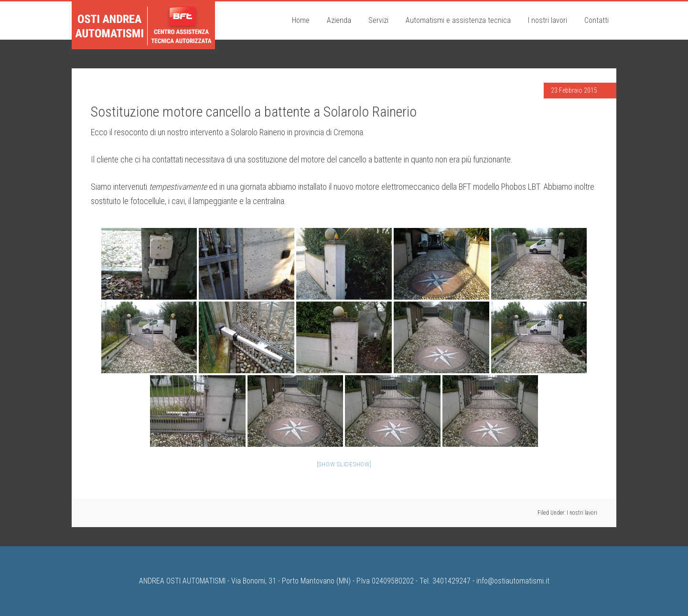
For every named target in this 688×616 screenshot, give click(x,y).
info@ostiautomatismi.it (513, 581)
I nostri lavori (582, 513)
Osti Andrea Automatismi (143, 25)
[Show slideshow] (344, 464)
